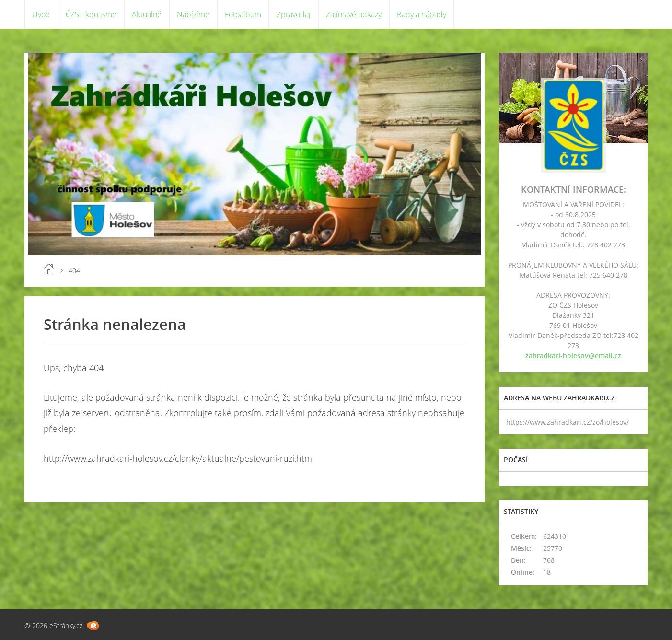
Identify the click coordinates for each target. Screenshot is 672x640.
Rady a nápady (422, 14)
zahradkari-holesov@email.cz (573, 355)
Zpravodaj (294, 14)
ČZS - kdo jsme (91, 14)
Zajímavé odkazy (354, 14)
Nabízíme (193, 14)
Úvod (41, 14)
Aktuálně (147, 14)
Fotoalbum (243, 14)
